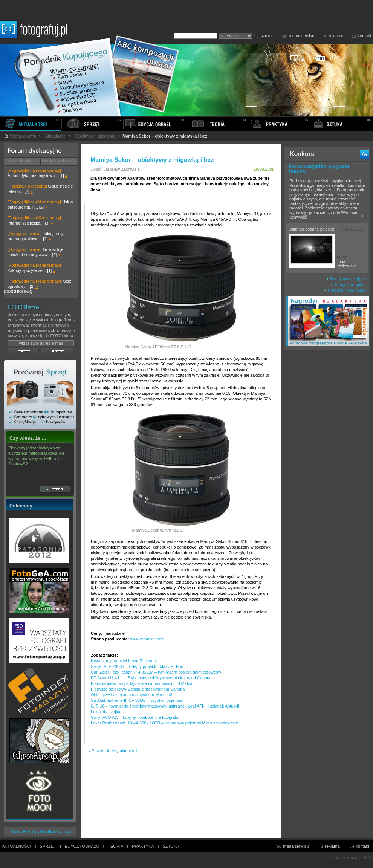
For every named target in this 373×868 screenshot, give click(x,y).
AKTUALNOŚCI (17, 846)
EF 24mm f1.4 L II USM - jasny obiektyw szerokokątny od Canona (151, 678)
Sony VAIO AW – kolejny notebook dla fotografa (135, 717)
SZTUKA (171, 846)
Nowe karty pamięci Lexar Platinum (123, 661)
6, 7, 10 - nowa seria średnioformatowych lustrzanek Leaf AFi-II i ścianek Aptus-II (165, 706)
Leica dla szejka (105, 712)
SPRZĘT (48, 846)
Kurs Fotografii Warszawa (40, 832)
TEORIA (115, 846)
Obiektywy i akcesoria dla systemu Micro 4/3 (131, 695)
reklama (336, 36)
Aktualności (56, 136)
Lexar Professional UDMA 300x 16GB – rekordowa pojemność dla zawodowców (164, 723)
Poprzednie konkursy (345, 290)
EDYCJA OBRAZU (82, 846)
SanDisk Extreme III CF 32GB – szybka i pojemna (137, 700)
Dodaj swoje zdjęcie (346, 279)
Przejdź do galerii (349, 284)
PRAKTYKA (143, 846)
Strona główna (20, 136)
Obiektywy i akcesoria (95, 136)
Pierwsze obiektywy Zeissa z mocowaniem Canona (138, 689)
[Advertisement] (327, 472)
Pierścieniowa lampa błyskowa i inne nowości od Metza (142, 683)
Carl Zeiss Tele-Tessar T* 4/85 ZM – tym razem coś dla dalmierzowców (156, 672)
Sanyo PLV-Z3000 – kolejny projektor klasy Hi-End (137, 666)
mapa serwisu (302, 36)
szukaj (267, 36)
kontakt (365, 36)
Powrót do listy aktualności (113, 751)
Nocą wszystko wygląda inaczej (319, 169)
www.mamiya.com (147, 639)
